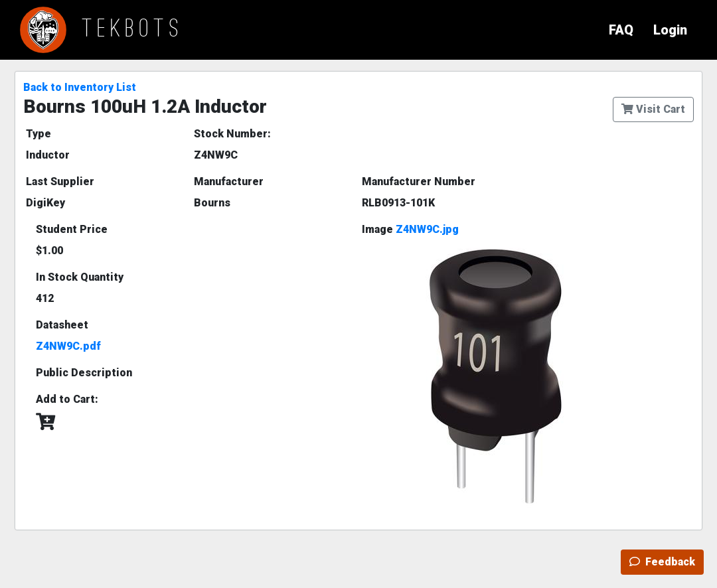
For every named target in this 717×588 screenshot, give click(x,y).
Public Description (84, 373)
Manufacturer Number (419, 182)
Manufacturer (229, 182)
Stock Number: (232, 134)
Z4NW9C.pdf (68, 346)
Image (410, 229)
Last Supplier (60, 182)
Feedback (662, 562)
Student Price (72, 229)
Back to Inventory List (80, 87)
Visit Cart (653, 109)
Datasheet (62, 325)
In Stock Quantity (80, 277)
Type (39, 134)
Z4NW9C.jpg (427, 229)
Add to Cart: (67, 399)
